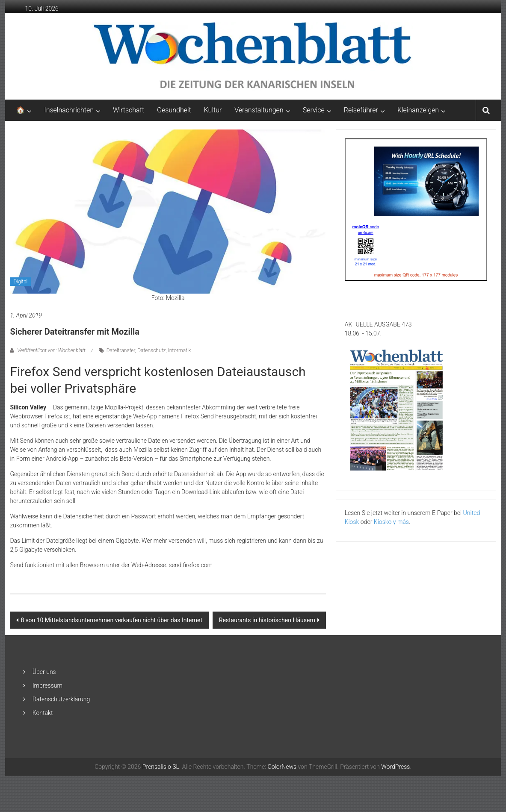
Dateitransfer (121, 350)
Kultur (213, 110)
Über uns (44, 672)
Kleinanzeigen (418, 110)
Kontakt (43, 713)
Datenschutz (151, 350)
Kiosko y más (391, 522)
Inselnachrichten (69, 110)
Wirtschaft (129, 110)
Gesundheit (174, 110)
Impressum (47, 685)
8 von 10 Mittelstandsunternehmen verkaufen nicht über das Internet (111, 620)
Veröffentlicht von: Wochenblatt (51, 350)
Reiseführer (361, 110)
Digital (20, 282)
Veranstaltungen (259, 110)
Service (314, 110)
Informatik (179, 350)
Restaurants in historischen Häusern (267, 620)
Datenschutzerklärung (61, 699)
